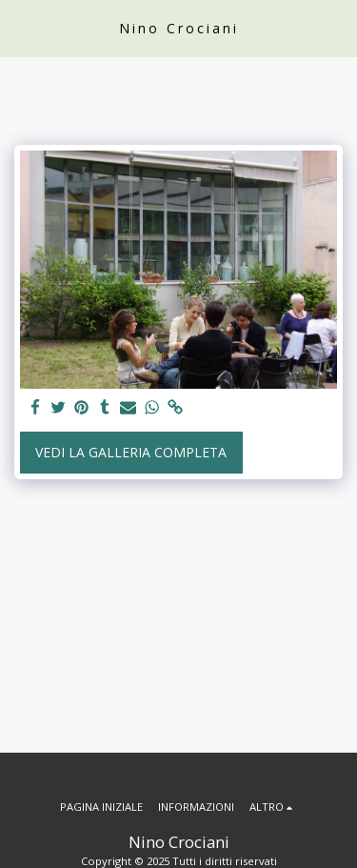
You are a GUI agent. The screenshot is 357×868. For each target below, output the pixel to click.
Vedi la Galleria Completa (131, 452)
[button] (21, 27)
